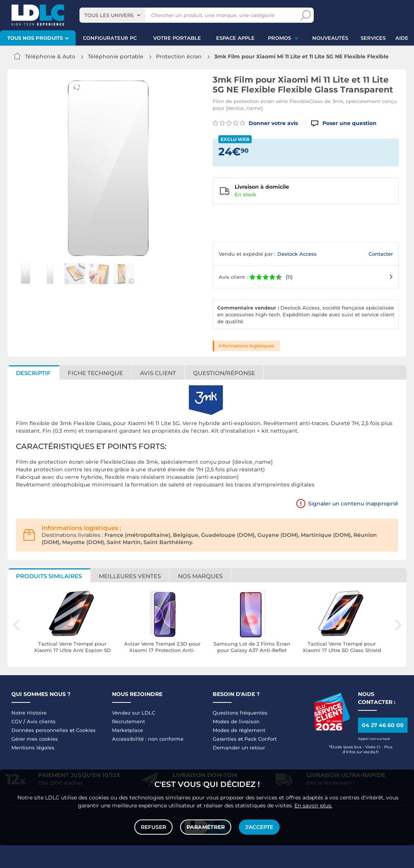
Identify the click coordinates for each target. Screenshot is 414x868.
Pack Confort (261, 739)
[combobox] (112, 15)
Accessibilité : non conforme (148, 739)
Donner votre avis (255, 123)
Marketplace (128, 730)
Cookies (86, 730)
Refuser (153, 827)
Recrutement (128, 721)
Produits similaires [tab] (49, 576)
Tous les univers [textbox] (109, 15)
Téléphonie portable (116, 56)
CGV (17, 721)
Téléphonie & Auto (50, 56)
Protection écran (179, 56)
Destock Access (297, 254)
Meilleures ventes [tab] (130, 576)
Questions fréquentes (240, 713)
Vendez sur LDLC (134, 713)
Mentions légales (33, 748)
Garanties (225, 739)
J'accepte (259, 827)
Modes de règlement (239, 730)
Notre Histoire (29, 713)
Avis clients (41, 721)
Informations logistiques (246, 346)
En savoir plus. (313, 805)
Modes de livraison (236, 721)
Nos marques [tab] (200, 576)
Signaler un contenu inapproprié (353, 504)
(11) (289, 277)
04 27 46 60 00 (383, 725)
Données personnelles (40, 730)
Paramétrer (206, 827)
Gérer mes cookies (35, 739)
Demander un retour (239, 748)
